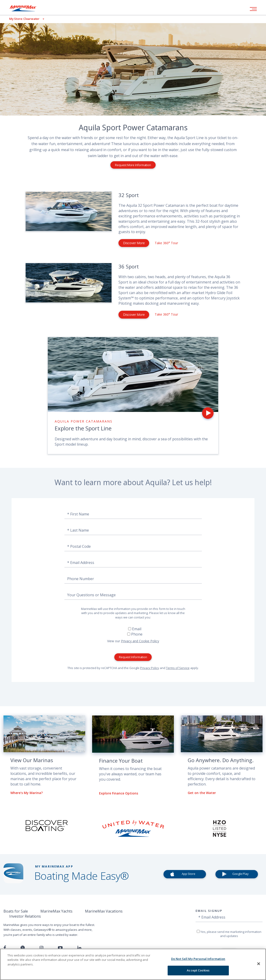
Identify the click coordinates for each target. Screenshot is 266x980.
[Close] (259, 964)
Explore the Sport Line (83, 428)
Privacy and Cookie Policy (140, 641)
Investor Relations (25, 916)
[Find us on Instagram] (41, 948)
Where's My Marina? (27, 793)
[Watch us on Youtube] (60, 948)
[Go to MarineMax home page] (27, 8)
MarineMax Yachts (56, 911)
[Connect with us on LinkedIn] (79, 948)
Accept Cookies (198, 970)
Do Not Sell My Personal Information (198, 959)
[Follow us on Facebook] (5, 948)
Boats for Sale (16, 911)
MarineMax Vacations (104, 911)
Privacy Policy (150, 668)
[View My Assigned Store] (22, 19)
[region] (133, 964)
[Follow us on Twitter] (23, 948)
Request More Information (133, 165)
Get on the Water (202, 793)
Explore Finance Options (119, 793)
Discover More (134, 243)
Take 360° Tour (166, 243)
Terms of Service (178, 668)
